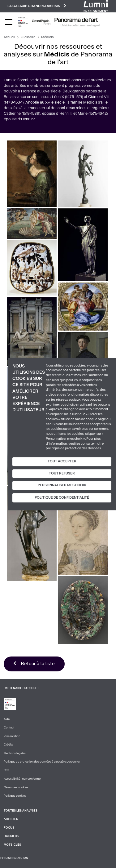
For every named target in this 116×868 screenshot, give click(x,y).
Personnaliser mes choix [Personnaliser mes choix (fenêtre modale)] (62, 485)
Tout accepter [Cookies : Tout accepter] (62, 461)
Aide (7, 719)
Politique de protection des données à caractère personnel (42, 762)
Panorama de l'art (76, 20)
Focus (9, 828)
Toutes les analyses (21, 811)
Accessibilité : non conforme (22, 779)
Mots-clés (12, 845)
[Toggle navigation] (9, 22)
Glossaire (28, 37)
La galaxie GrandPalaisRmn (37, 6)
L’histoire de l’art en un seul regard (80, 25)
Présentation (12, 736)
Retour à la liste (38, 664)
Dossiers (11, 836)
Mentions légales (15, 753)
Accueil (9, 37)
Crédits (9, 745)
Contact (9, 728)
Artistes (11, 819)
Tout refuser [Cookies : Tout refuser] (62, 473)
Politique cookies (15, 796)
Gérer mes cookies (16, 787)
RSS (6, 770)
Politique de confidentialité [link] (62, 498)
